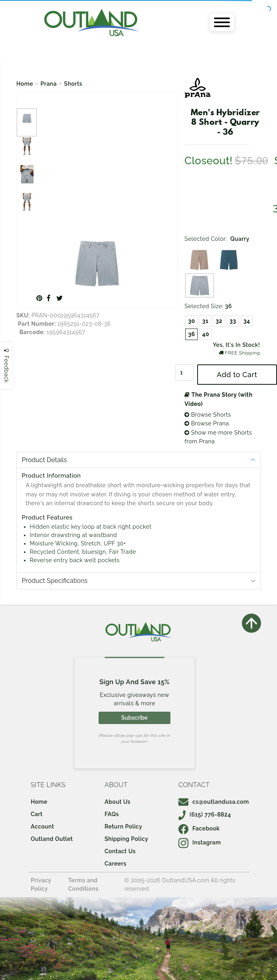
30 (191, 321)
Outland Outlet (52, 839)
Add (237, 375)
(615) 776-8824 (205, 815)
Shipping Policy (126, 839)
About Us (118, 802)
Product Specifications (55, 581)
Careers (116, 864)
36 (191, 334)
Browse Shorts (208, 415)
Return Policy (123, 827)
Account (43, 827)
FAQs (112, 814)
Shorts (73, 84)
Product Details (45, 460)
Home (25, 84)
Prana (49, 84)
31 (206, 321)
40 (206, 334)
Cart (37, 814)
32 (219, 321)
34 (247, 321)
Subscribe (135, 718)
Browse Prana (207, 423)
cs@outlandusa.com (214, 802)
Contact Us (120, 851)
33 (233, 321)
